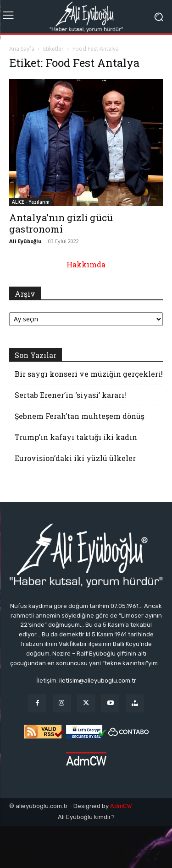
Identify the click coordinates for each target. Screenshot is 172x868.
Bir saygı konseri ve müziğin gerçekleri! (89, 374)
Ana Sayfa (22, 49)
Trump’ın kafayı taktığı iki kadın (76, 437)
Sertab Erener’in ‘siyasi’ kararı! (70, 395)
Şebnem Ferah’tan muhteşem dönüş (80, 416)
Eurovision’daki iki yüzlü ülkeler (75, 458)
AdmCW (121, 806)
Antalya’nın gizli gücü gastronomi (61, 223)
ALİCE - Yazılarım (31, 202)
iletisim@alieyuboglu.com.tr (98, 681)
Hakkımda (86, 264)
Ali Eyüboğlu (25, 241)
